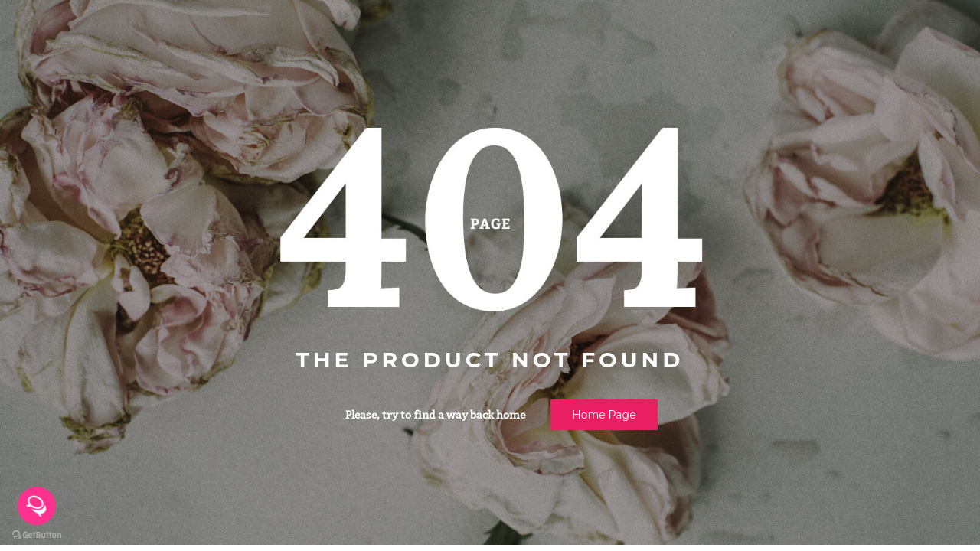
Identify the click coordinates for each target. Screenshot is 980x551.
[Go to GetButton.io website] (37, 535)
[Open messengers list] (37, 506)
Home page (604, 415)
